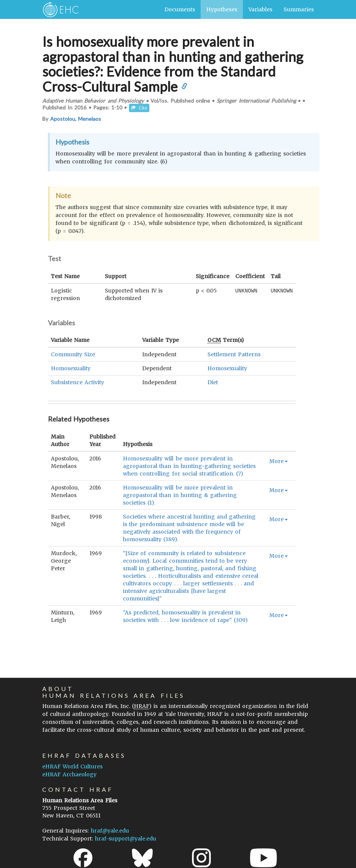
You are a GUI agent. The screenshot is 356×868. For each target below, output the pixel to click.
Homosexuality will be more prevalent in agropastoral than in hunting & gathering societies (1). (180, 495)
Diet (213, 382)
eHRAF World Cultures (72, 766)
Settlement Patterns (234, 354)
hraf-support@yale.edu (126, 839)
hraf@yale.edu (110, 831)
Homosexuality (71, 368)
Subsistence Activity (77, 382)
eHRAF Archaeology (69, 774)
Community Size (73, 354)
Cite (139, 108)
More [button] (279, 461)
